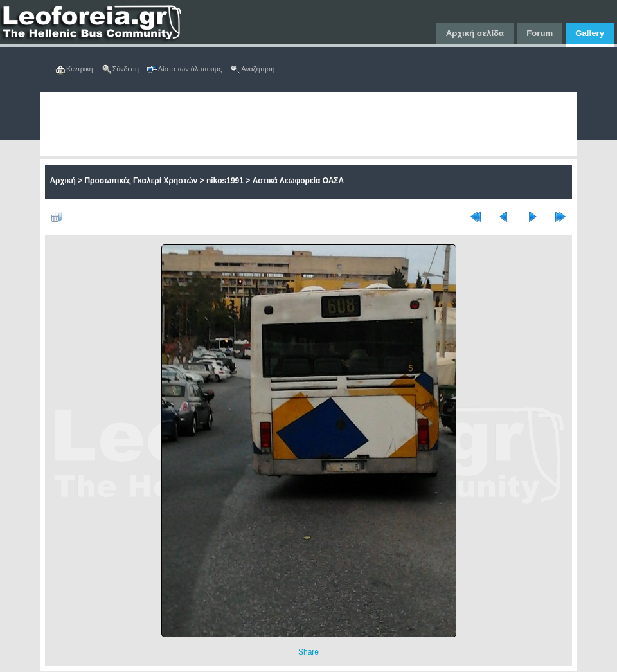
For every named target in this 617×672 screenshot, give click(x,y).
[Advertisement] (224, 124)
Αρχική (62, 181)
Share (308, 652)
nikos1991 (225, 181)
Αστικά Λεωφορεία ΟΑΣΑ (299, 181)
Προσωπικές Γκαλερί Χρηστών (141, 181)
